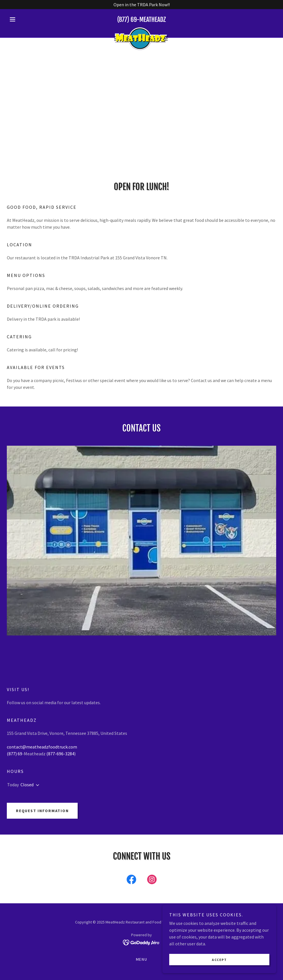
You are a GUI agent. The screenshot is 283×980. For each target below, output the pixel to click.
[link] (141, 30)
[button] (27, 19)
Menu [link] (142, 959)
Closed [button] (27, 785)
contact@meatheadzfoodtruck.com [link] (42, 747)
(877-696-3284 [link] (60, 754)
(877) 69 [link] (127, 19)
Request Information (42, 811)
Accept (219, 960)
